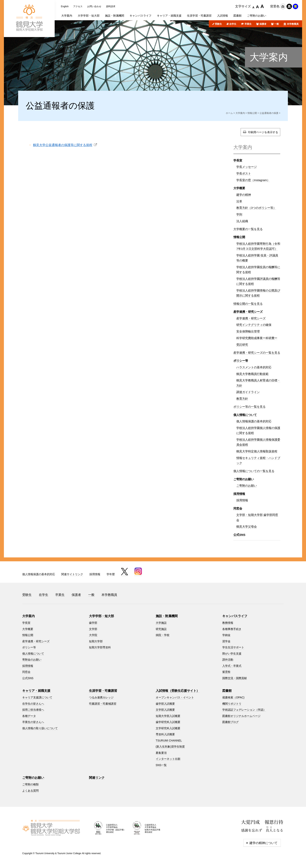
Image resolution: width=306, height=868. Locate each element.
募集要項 (161, 753)
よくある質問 (30, 791)
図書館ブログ (230, 722)
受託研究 (242, 345)
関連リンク (97, 778)
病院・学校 (163, 635)
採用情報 (239, 494)
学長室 (238, 160)
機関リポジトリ (232, 704)
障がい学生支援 (232, 654)
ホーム (229, 113)
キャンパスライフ (235, 616)
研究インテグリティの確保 (254, 325)
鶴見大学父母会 (247, 527)
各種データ (29, 716)
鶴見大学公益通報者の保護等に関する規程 (63, 145)
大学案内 (269, 57)
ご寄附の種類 (30, 784)
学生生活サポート (233, 647)
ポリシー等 (241, 361)
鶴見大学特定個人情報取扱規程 (257, 451)
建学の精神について (263, 843)
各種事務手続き (232, 629)
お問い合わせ (94, 6)
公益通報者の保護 (269, 113)
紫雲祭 (226, 672)
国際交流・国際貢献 (235, 678)
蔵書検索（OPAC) (233, 697)
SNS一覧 (161, 765)
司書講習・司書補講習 (103, 704)
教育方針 (242, 399)
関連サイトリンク (72, 574)
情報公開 (252, 113)
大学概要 (239, 188)
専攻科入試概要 (165, 734)
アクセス (78, 6)
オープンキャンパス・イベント (175, 697)
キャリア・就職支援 (36, 691)
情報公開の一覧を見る (248, 304)
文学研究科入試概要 (168, 728)
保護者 (263, 24)
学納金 (226, 635)
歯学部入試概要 (165, 704)
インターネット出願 (168, 759)
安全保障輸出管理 (248, 331)
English (65, 6)
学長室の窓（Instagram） (253, 180)
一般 (277, 24)
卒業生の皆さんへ (33, 722)
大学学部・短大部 (101, 616)
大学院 (93, 635)
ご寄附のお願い (244, 479)
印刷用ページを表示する (263, 132)
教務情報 (228, 623)
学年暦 (111, 574)
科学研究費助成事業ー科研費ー (257, 338)
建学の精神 (244, 195)
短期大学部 (96, 641)
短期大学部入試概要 (168, 716)
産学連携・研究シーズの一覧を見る (257, 353)
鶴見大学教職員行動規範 (252, 374)
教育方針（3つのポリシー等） (256, 208)
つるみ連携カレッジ (101, 697)
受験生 (218, 24)
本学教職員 (293, 24)
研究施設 (161, 629)
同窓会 (238, 508)
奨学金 (226, 641)
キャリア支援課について (37, 697)
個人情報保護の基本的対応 (254, 421)
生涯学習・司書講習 (103, 691)
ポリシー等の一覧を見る (250, 407)
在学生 (233, 24)
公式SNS (239, 535)
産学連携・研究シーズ (248, 312)
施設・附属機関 (167, 616)
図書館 (227, 691)
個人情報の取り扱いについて (40, 728)
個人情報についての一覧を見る (254, 471)
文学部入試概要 (165, 710)
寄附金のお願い (32, 660)
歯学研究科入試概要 (168, 722)
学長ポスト (244, 173)
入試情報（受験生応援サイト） (178, 691)
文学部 (93, 629)
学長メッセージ (247, 167)
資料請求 (111, 6)
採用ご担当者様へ (33, 710)
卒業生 (248, 24)
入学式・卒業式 (232, 666)
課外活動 (228, 660)
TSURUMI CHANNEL (169, 740)
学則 (239, 214)
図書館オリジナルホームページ (241, 716)
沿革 (239, 201)
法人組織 (242, 221)
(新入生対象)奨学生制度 (170, 747)
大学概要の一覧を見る (248, 229)
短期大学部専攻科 (100, 647)
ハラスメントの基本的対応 (254, 367)
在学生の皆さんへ (33, 704)
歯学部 (93, 623)
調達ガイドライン (248, 392)
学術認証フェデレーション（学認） (244, 710)
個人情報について (245, 415)
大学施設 (161, 623)
